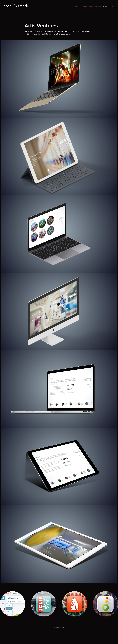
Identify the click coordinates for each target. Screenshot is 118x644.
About (91, 7)
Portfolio (77, 7)
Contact (98, 7)
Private (85, 7)
